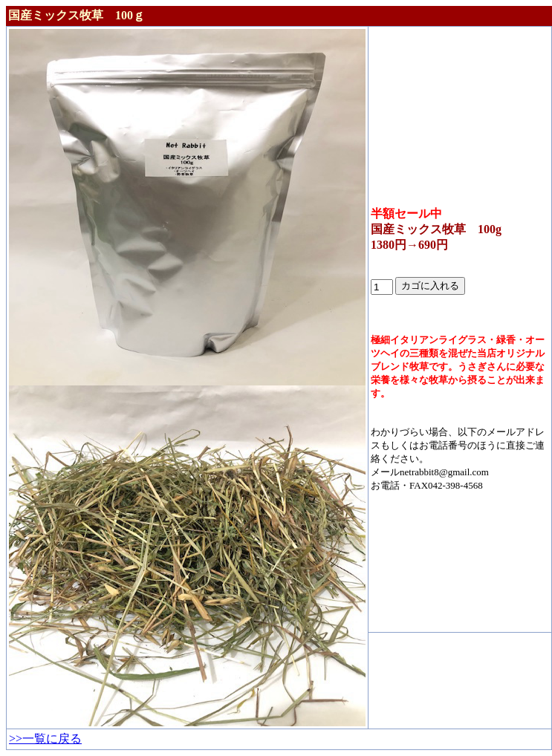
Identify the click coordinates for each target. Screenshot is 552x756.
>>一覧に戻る (45, 739)
